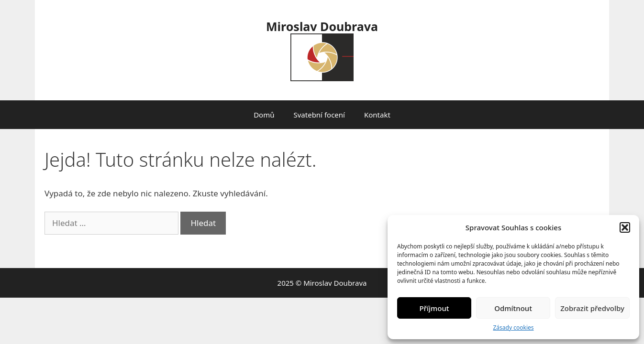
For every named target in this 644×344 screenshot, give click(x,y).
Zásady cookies (514, 328)
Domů (264, 115)
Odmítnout (513, 308)
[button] (625, 227)
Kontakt (377, 115)
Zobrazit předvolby (592, 308)
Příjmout (434, 308)
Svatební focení (319, 115)
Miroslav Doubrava (322, 26)
